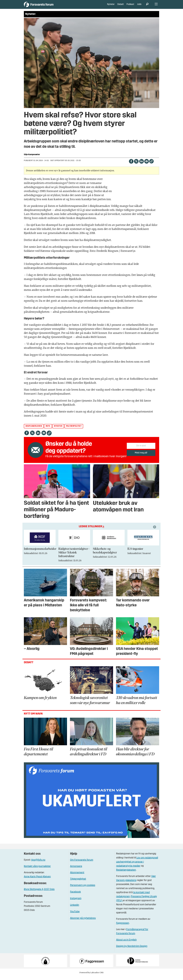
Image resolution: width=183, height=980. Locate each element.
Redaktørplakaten (126, 874)
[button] (155, 531)
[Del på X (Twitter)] (136, 165)
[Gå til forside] (47, 6)
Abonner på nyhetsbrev (83, 922)
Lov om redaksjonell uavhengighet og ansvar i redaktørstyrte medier (137, 866)
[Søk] (147, 6)
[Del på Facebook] (131, 165)
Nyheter (111, 6)
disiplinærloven (34, 430)
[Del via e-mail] (147, 165)
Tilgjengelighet (78, 883)
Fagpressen (123, 927)
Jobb (139, 6)
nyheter (58, 430)
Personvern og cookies (83, 889)
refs (48, 430)
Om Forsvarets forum (82, 864)
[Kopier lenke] (151, 165)
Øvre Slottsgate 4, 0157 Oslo (39, 893)
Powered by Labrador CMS (91, 976)
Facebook (75, 896)
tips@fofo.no (38, 864)
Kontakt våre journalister (37, 870)
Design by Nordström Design (132, 950)
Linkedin (75, 909)
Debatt (121, 6)
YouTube (75, 915)
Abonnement (77, 876)
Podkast (130, 6)
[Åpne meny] (156, 6)
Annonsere (76, 870)
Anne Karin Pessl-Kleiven (37, 880)
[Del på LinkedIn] (141, 165)
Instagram (76, 902)
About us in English (126, 944)
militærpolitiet (74, 430)
